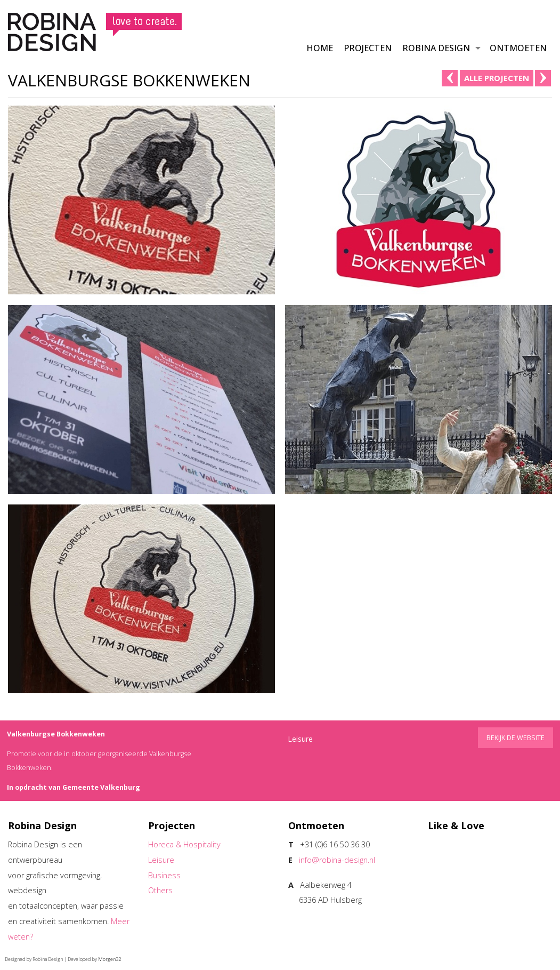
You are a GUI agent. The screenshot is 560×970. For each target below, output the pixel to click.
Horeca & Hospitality (184, 844)
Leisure (161, 860)
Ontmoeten (518, 48)
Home (320, 48)
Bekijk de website (516, 738)
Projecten (368, 48)
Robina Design (436, 48)
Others (160, 890)
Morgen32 (109, 959)
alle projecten (497, 78)
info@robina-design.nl (337, 860)
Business (164, 875)
